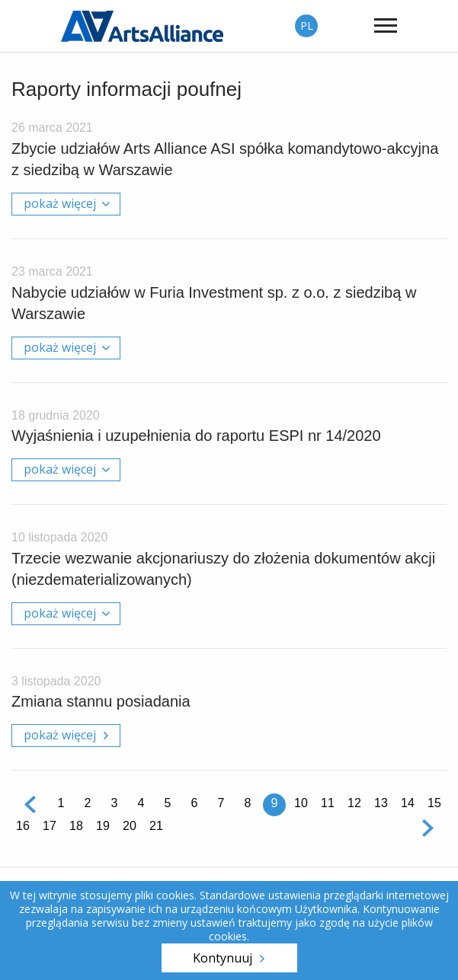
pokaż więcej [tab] (60, 203)
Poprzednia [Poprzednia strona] (30, 805)
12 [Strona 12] (354, 803)
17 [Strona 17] (50, 826)
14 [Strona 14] (408, 803)
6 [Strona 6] (195, 803)
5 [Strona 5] (168, 803)
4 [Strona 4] (141, 803)
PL (307, 26)
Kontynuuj (223, 958)
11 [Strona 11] (328, 803)
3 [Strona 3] (115, 803)
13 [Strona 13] (381, 803)
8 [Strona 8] (248, 803)
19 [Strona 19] (103, 826)
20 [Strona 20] (130, 826)
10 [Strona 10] (301, 803)
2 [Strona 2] (88, 803)
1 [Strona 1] (61, 803)
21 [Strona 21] (156, 826)
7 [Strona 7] (221, 803)
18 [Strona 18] (76, 826)
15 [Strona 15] (434, 803)
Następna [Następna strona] (428, 828)
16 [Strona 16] (23, 826)
